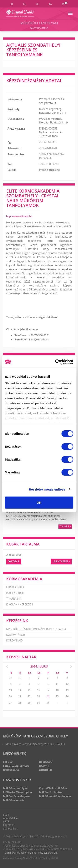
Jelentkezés (61, 561)
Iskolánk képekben (20, 604)
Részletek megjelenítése (47, 489)
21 (20, 696)
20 (10, 696)
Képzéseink (17, 621)
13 (10, 690)
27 (10, 703)
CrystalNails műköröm (53, 788)
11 (57, 684)
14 (20, 690)
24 (48, 696)
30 (20, 678)
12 (67, 684)
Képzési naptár (21, 657)
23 (38, 696)
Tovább (65, 526)
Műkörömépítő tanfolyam (55, 796)
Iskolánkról (15, 593)
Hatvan (44, 766)
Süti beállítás (11, 829)
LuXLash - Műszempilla (17, 792)
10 (48, 684)
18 (57, 690)
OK (39, 502)
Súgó (6, 815)
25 (57, 696)
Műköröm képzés (14, 800)
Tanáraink (14, 599)
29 (10, 678)
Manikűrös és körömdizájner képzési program (31, 853)
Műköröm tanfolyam (39, 23)
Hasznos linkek (17, 780)
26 (67, 696)
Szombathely (39, 28)
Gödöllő (46, 770)
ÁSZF (6, 821)
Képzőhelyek (14, 754)
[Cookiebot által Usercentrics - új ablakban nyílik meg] (56, 362)
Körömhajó (14, 640)
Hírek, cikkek (15, 587)
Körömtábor (15, 635)
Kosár (14, 561)
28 (20, 703)
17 (48, 690)
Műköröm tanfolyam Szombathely (35, 736)
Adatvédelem (11, 818)
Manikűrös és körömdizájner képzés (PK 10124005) (35, 744)
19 (67, 690)
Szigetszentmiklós (16, 766)
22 (29, 696)
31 (48, 703)
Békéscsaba (11, 770)
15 (29, 690)
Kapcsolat (9, 825)
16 (38, 690)
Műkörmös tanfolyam (16, 796)
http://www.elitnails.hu (19, 216)
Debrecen (46, 762)
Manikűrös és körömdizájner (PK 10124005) (36, 629)
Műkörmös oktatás (51, 792)
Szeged (8, 762)
